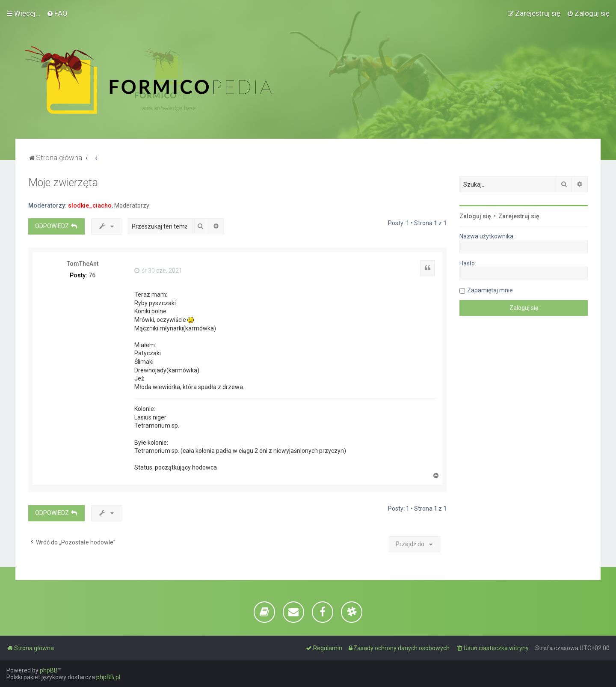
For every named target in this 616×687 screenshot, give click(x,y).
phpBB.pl (108, 677)
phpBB (49, 670)
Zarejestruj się (519, 216)
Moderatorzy (132, 205)
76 (92, 275)
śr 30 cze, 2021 (158, 271)
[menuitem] (57, 13)
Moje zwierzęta (63, 183)
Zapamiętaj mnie (490, 290)
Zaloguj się (475, 216)
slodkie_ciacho (90, 205)
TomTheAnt (83, 264)
